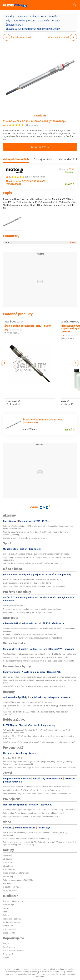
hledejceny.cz (9, 855)
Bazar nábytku (9, 933)
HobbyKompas (9, 876)
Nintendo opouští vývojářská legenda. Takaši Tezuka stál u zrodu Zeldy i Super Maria (39, 810)
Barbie (6, 908)
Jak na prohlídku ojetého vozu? (16, 873)
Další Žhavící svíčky (14, 322)
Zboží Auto (8, 883)
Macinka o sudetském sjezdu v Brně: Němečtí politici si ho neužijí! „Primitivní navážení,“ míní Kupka (36, 533)
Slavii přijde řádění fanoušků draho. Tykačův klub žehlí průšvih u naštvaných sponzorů (40, 677)
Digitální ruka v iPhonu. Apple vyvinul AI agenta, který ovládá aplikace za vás (35, 657)
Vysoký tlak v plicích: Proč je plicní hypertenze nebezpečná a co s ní (32, 790)
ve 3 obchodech (12, 404)
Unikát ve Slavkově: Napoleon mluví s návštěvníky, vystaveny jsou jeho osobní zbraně (39, 742)
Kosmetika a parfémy (12, 919)
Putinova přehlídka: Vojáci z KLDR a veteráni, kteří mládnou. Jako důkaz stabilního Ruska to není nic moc (38, 527)
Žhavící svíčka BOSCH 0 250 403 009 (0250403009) (34, 121)
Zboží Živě (7, 859)
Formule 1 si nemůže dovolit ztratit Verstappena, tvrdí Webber (29, 634)
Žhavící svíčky (14, 25)
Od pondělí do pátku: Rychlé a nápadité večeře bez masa (28, 702)
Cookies (43, 974)
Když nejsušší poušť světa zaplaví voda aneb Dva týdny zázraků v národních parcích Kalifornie (38, 737)
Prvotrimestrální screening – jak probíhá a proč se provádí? (28, 612)
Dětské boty (8, 926)
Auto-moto (23, 16)
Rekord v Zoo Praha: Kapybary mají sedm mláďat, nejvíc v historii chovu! (34, 813)
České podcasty (10, 947)
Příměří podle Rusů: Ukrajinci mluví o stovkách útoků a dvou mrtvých (32, 579)
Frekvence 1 (8, 954)
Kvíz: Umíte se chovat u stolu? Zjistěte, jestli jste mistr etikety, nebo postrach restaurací (36, 713)
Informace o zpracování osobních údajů (22, 974)
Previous (4, 363)
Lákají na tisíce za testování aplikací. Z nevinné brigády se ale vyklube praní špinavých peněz (40, 682)
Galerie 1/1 (40, 115)
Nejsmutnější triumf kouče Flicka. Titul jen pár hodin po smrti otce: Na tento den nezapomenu (37, 559)
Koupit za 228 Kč (40, 147)
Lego (5, 912)
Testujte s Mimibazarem (13, 901)
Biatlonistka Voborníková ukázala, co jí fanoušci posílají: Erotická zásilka (34, 563)
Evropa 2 (7, 958)
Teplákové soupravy (11, 922)
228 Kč (68, 184)
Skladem (70, 172)
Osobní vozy (8, 862)
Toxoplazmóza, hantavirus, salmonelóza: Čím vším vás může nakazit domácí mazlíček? (39, 787)
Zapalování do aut (48, 21)
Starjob (6, 944)
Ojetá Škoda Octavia (12, 887)
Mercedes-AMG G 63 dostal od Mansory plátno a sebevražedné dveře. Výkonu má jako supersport (39, 630)
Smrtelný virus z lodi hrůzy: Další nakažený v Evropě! (25, 538)
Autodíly (53, 16)
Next (76, 363)
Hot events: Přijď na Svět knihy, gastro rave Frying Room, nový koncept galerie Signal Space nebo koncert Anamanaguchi (39, 763)
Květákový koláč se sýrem (14, 605)
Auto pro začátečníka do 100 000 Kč (18, 880)
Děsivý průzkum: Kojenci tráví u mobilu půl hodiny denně (27, 583)
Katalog (10, 16)
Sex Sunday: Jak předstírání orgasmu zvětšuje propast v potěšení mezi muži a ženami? (40, 768)
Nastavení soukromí (56, 974)
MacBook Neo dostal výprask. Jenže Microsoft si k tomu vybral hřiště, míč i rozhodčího (39, 654)
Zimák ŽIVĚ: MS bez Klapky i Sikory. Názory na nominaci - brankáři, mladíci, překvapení (35, 834)
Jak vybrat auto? (10, 890)
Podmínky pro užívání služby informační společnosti (51, 972)
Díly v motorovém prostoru (21, 21)
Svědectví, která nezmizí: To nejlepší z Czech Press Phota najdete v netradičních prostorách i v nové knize (37, 731)
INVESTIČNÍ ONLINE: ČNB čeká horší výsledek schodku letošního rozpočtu (34, 686)
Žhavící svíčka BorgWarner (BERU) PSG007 (28, 326)
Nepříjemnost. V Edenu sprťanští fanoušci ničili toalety (26, 839)
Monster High (9, 905)
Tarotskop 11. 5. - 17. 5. (13, 758)
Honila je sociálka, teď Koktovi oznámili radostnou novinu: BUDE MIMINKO (34, 586)
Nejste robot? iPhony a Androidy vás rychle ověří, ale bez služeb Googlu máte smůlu (38, 661)
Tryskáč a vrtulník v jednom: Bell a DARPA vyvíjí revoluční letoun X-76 (32, 817)
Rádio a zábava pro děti (13, 951)
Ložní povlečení (10, 929)
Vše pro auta (39, 16)
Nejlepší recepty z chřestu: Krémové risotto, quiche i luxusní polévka (32, 609)
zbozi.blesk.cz (9, 869)
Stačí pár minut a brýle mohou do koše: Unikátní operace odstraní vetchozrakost (37, 794)
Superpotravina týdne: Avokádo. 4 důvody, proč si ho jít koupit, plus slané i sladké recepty (38, 707)
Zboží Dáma (8, 866)
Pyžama (6, 915)
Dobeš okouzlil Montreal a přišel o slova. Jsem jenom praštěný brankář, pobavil (37, 554)
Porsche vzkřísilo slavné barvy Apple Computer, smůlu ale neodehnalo (32, 638)
